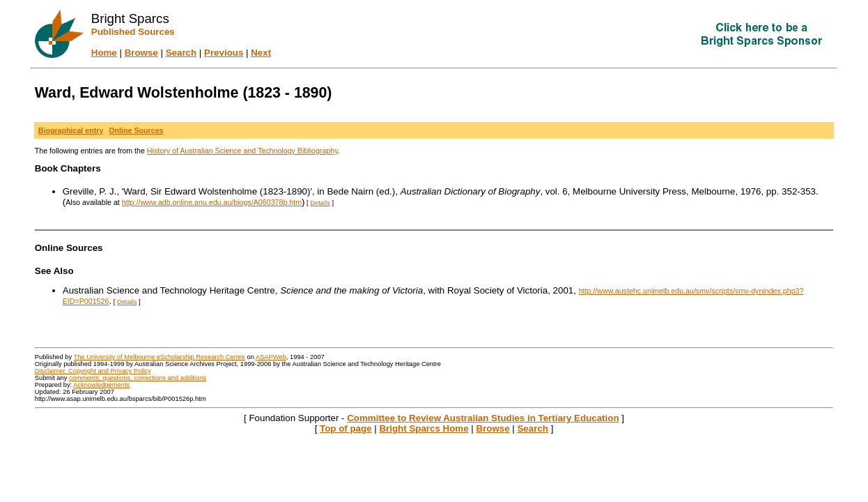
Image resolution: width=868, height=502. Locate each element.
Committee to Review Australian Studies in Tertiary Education (483, 418)
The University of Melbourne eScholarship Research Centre (160, 357)
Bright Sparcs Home (424, 428)
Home (104, 53)
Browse (141, 53)
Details (320, 203)
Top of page (346, 428)
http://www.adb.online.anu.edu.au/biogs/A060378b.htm (212, 202)
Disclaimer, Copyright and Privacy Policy (93, 371)
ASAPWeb (271, 357)
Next (261, 53)
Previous (224, 53)
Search (181, 53)
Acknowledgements (101, 385)
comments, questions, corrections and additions (138, 378)
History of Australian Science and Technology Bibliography (242, 151)
